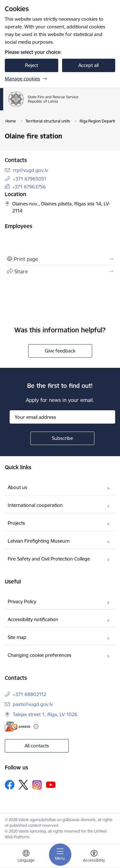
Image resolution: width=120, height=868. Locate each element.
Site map (17, 637)
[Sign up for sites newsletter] (62, 438)
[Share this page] (60, 271)
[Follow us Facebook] (10, 785)
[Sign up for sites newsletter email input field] (62, 417)
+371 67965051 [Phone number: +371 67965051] (30, 179)
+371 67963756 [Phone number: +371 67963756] (29, 187)
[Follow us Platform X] (23, 785)
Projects (16, 523)
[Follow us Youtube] (51, 784)
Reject (32, 65)
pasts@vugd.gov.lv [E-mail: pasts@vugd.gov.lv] (33, 704)
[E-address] (18, 727)
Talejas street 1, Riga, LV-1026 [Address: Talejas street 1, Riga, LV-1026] (45, 714)
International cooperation (35, 505)
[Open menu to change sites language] (26, 857)
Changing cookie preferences (40, 655)
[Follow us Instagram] (37, 785)
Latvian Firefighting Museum (39, 541)
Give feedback (60, 351)
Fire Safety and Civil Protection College (49, 559)
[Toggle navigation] (60, 855)
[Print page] (60, 259)
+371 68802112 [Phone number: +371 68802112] (30, 694)
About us (17, 487)
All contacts (37, 746)
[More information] (36, 727)
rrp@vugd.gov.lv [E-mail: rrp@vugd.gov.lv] (30, 170)
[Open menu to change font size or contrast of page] (94, 857)
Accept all (88, 65)
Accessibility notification (33, 619)
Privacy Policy (22, 601)
